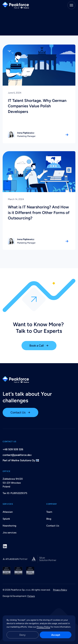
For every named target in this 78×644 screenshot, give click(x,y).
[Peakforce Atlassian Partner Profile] (15, 559)
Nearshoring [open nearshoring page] (9, 526)
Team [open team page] (49, 512)
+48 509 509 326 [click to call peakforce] (13, 449)
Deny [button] (22, 635)
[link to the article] (39, 94)
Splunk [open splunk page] (6, 519)
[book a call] (39, 346)
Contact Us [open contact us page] (53, 526)
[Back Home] (16, 5)
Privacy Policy (43, 627)
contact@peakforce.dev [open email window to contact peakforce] (17, 455)
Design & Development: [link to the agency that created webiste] (19, 596)
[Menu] (71, 5)
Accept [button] (56, 635)
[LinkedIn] (5, 546)
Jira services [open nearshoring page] (10, 533)
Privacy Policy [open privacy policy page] (60, 590)
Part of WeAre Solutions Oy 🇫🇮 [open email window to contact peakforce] (21, 460)
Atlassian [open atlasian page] (8, 512)
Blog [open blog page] (49, 519)
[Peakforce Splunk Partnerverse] (39, 571)
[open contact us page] (20, 412)
